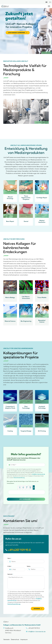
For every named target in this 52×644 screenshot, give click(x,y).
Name (9, 558)
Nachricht (10, 574)
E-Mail (10, 566)
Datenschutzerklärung (19, 478)
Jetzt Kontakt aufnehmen (17, 33)
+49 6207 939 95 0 (19, 550)
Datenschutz (15, 639)
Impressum (24, 639)
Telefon (29, 566)
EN (50, 2)
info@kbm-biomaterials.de (38, 474)
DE (46, 2)
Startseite (6, 639)
